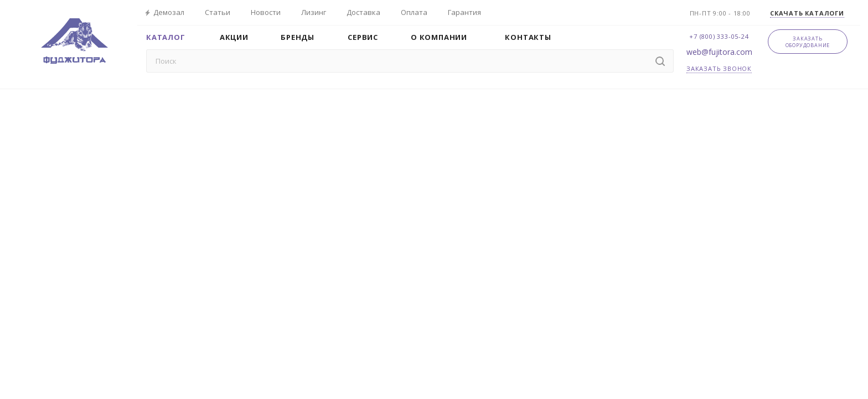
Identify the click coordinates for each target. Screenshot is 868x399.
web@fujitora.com (719, 52)
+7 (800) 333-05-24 (719, 36)
